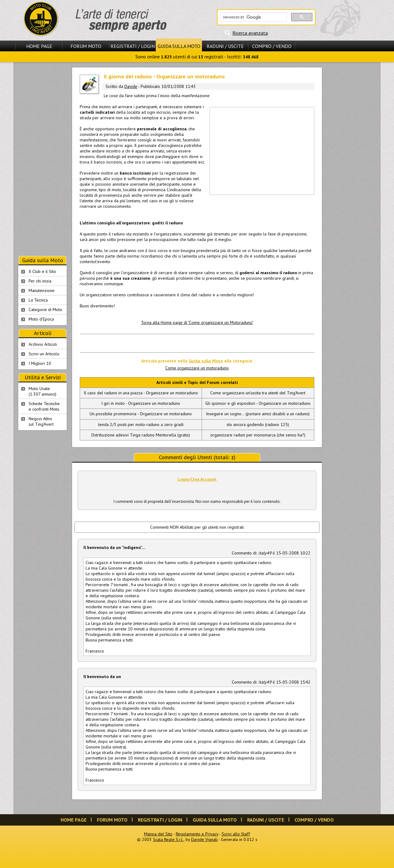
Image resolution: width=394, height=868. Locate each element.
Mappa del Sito (158, 834)
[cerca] (253, 17)
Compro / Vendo (272, 46)
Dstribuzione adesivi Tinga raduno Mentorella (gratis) (141, 435)
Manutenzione (42, 290)
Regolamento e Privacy (197, 834)
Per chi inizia (40, 281)
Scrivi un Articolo (44, 354)
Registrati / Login (133, 46)
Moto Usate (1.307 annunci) (42, 391)
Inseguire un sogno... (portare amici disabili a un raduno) (258, 414)
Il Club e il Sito (42, 271)
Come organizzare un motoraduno (197, 368)
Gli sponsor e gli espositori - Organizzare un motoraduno (258, 403)
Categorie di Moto (45, 310)
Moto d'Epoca (41, 319)
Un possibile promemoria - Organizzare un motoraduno (141, 414)
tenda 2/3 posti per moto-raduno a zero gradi (141, 424)
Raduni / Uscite (225, 46)
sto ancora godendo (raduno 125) (258, 424)
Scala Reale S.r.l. (168, 839)
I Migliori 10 (40, 363)
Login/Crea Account (197, 479)
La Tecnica (38, 300)
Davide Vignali (204, 839)
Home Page (39, 46)
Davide (131, 86)
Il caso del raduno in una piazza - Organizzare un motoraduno (141, 393)
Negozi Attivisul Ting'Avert (41, 421)
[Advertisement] (262, 150)
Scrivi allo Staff (236, 834)
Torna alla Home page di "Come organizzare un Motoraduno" (197, 322)
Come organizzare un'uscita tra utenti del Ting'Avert (258, 393)
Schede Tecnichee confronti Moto (44, 406)
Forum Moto (86, 46)
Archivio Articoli (43, 344)
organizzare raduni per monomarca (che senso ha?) (258, 435)
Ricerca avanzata (250, 33)
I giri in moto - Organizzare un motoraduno (141, 403)
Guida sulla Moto (179, 46)
